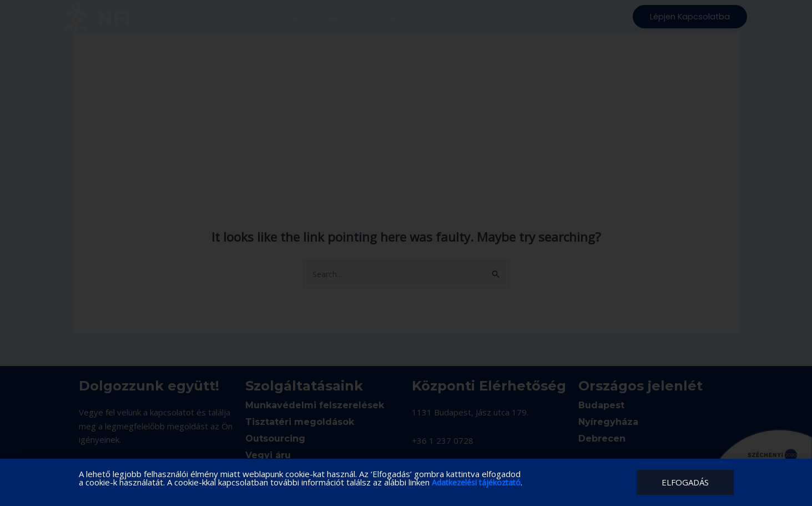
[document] (406, 253)
